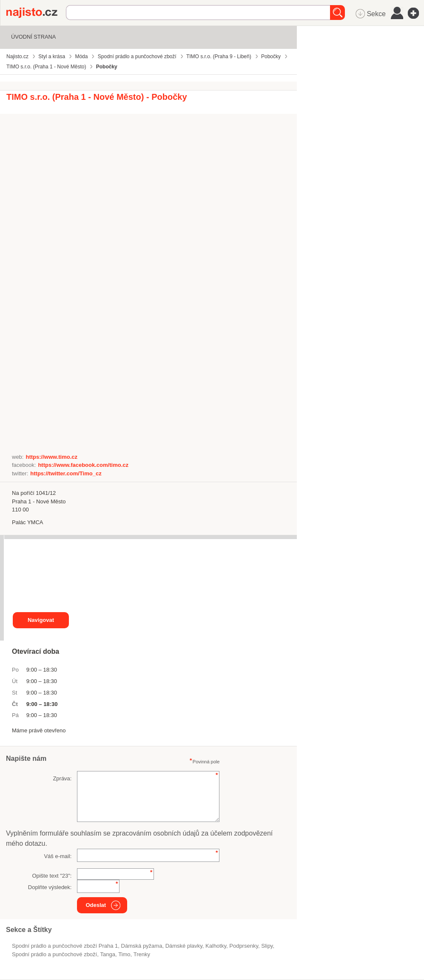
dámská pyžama (142, 946)
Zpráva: (62, 778)
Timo (124, 954)
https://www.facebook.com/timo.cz (83, 465)
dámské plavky (184, 946)
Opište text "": (52, 876)
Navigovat (41, 620)
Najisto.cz (36, 13)
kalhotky (216, 946)
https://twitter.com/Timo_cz (66, 473)
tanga (107, 954)
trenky (142, 954)
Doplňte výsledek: (50, 887)
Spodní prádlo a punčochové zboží (54, 954)
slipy (267, 946)
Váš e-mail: (58, 856)
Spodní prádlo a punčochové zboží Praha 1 (65, 946)
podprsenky (244, 946)
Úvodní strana (33, 37)
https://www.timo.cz (51, 457)
